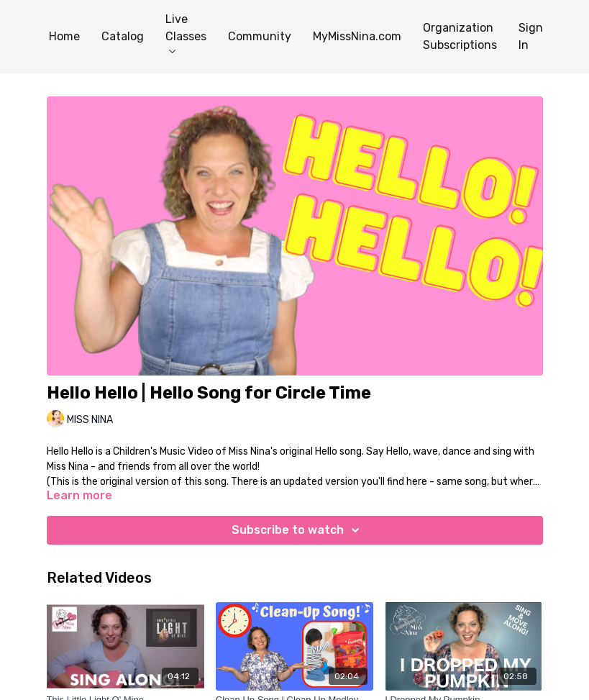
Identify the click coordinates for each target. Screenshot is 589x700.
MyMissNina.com (357, 36)
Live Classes (186, 33)
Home (64, 36)
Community (260, 36)
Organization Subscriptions (460, 36)
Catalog (123, 36)
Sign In (531, 36)
